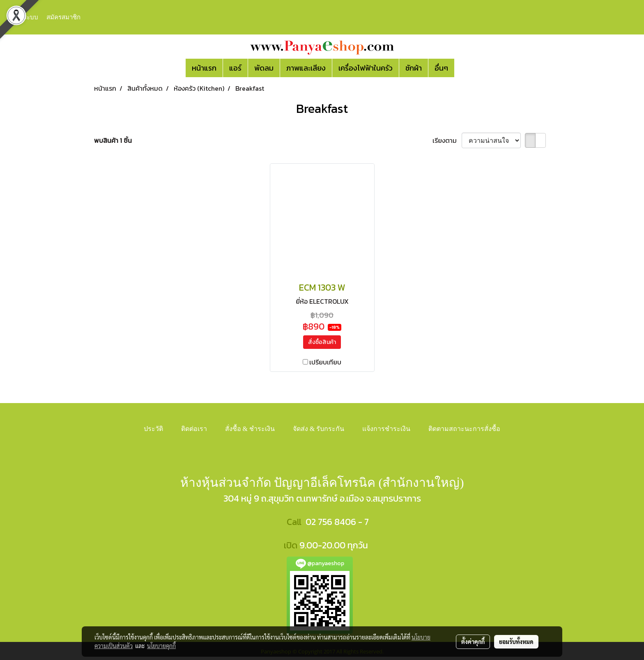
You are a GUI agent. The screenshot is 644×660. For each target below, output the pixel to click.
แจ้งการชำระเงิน (386, 429)
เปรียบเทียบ (325, 362)
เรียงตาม (447, 140)
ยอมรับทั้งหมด (516, 642)
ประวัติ (153, 429)
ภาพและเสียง (306, 68)
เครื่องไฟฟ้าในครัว (366, 68)
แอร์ (235, 68)
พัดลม (264, 68)
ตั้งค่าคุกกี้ (473, 642)
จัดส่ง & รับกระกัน (319, 429)
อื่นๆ (441, 68)
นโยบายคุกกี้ (161, 646)
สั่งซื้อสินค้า (322, 342)
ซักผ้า (414, 68)
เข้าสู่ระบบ (24, 17)
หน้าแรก (204, 68)
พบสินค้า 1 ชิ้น (113, 140)
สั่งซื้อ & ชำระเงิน (250, 429)
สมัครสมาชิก (63, 17)
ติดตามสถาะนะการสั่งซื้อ (464, 429)
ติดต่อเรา (194, 429)
